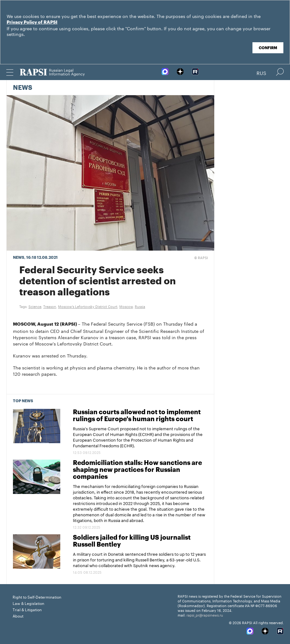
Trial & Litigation (27, 609)
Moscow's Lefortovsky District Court (88, 306)
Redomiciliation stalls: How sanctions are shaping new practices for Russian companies (137, 470)
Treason (50, 306)
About (18, 615)
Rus (261, 73)
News (23, 88)
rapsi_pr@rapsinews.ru (205, 615)
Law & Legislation (28, 603)
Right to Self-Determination (37, 597)
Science (35, 306)
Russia (140, 306)
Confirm (268, 48)
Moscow (126, 306)
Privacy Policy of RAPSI (32, 22)
